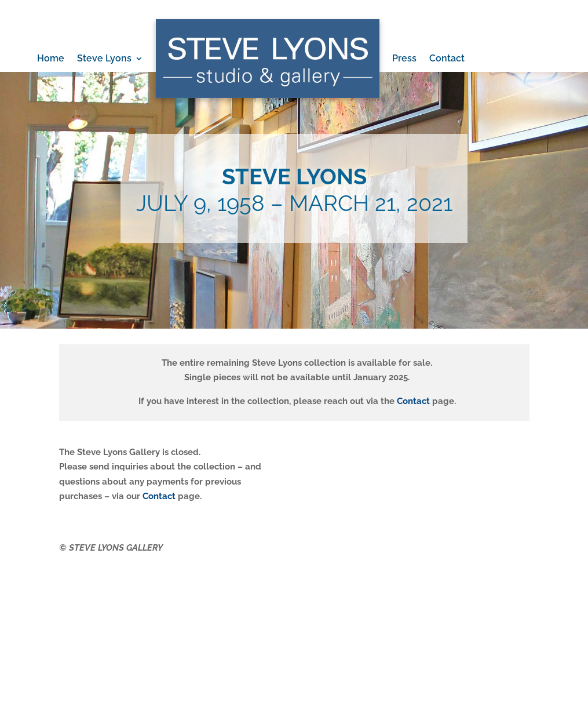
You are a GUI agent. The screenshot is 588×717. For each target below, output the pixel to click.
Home (51, 58)
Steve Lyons (104, 58)
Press (404, 58)
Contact (447, 58)
